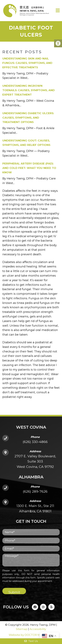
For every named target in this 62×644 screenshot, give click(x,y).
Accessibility (38, 629)
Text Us (31, 641)
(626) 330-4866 (35, 442)
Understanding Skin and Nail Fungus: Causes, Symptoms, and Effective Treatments (27, 63)
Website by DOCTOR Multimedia (31, 635)
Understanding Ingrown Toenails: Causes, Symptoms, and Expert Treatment (29, 90)
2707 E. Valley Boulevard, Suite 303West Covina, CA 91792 (35, 461)
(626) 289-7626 (35, 491)
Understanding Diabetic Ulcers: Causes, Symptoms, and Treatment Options (28, 118)
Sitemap (22, 629)
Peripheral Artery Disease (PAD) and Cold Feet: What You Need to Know (29, 168)
